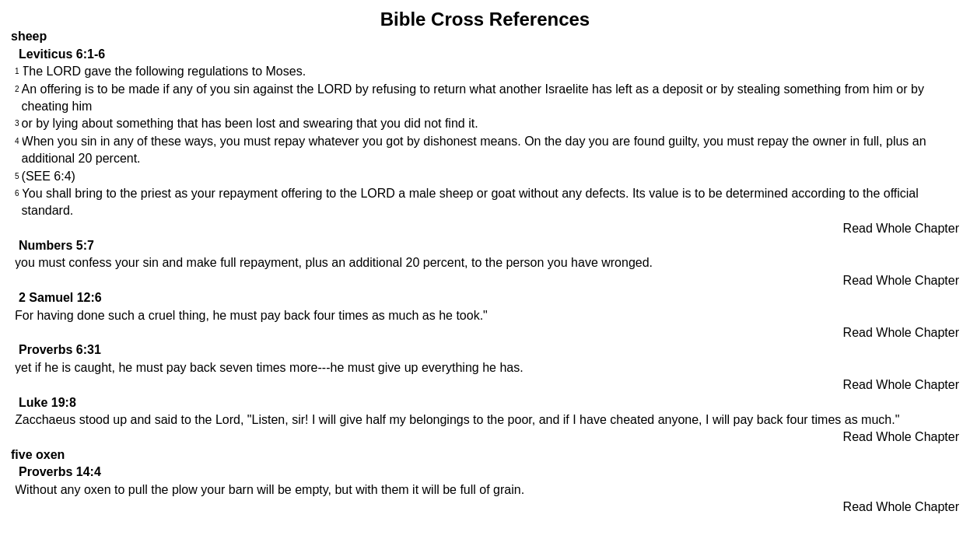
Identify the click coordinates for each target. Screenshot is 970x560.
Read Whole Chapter (901, 228)
